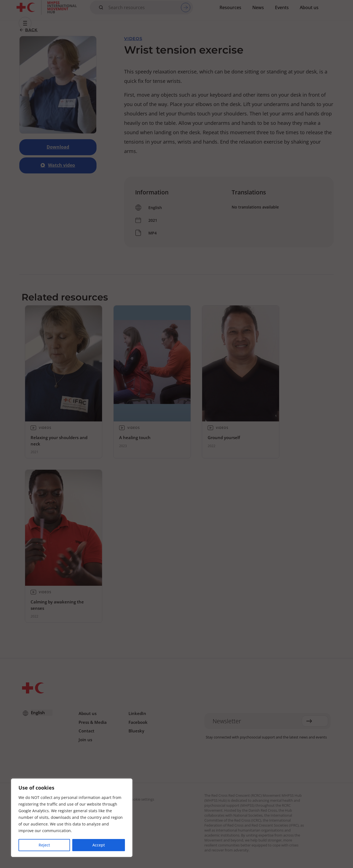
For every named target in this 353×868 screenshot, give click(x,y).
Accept (99, 845)
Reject (44, 845)
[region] (72, 818)
